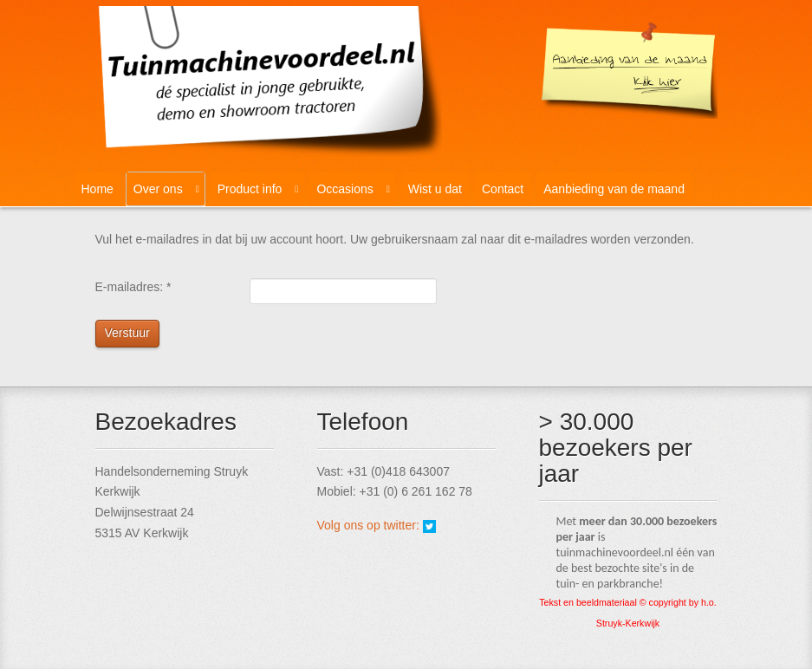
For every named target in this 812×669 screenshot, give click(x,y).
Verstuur (127, 333)
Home (97, 189)
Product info (250, 189)
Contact (503, 189)
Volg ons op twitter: (370, 525)
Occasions (344, 189)
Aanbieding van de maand (614, 189)
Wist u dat (435, 189)
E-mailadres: (133, 287)
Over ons (158, 189)
